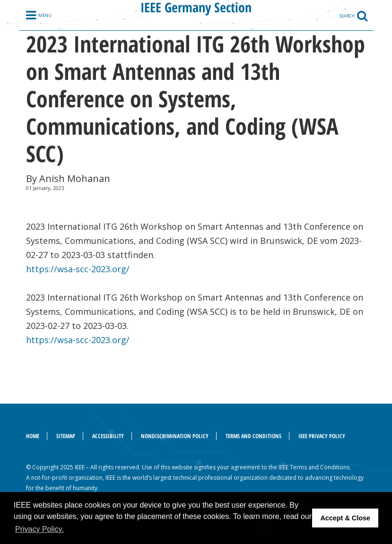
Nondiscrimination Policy (175, 436)
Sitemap (66, 436)
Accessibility (108, 436)
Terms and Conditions (253, 436)
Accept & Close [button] (345, 518)
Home (33, 436)
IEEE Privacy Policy (322, 436)
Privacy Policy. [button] (39, 529)
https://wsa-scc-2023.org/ (78, 269)
